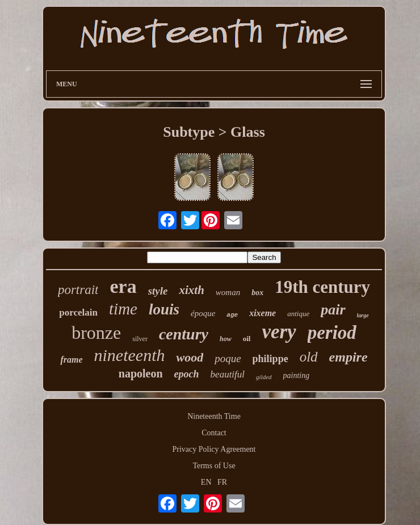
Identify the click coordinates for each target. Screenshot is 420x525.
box (257, 293)
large (363, 315)
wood (190, 357)
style (158, 291)
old (309, 357)
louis (164, 309)
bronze (96, 333)
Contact (214, 433)
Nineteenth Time (214, 416)
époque (203, 313)
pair (333, 310)
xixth (191, 290)
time (123, 309)
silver (140, 339)
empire (348, 357)
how (226, 339)
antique (298, 314)
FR (222, 482)
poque (228, 358)
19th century (322, 287)
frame (71, 360)
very (279, 332)
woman (228, 292)
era (123, 286)
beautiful (228, 374)
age (232, 315)
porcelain (78, 312)
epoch (187, 374)
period (332, 333)
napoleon (141, 373)
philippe (270, 359)
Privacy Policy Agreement (214, 449)
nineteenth (130, 355)
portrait (78, 290)
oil (247, 339)
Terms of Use (214, 466)
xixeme (262, 313)
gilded (264, 377)
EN (206, 482)
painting (297, 375)
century (184, 334)
